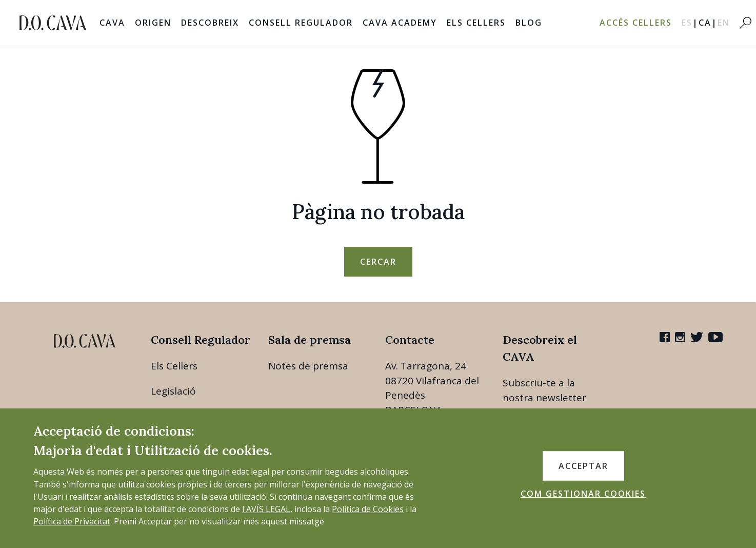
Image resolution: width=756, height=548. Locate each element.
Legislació (173, 391)
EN (724, 23)
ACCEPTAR (583, 466)
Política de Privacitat (72, 521)
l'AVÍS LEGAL (266, 509)
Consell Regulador (301, 23)
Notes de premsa (308, 366)
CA (708, 23)
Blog (529, 23)
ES (690, 23)
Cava (112, 23)
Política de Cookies (368, 509)
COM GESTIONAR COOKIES (583, 494)
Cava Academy (400, 23)
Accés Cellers (636, 23)
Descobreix (210, 23)
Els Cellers (476, 23)
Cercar (378, 262)
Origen (153, 23)
